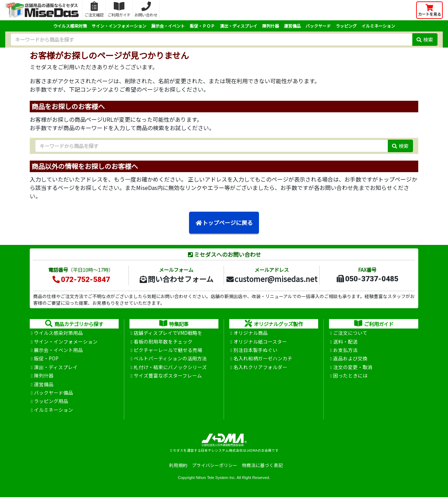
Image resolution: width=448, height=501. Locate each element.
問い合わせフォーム (176, 279)
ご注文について (350, 333)
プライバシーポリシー (215, 469)
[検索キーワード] (211, 40)
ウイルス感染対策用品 (58, 333)
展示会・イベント (168, 26)
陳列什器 (271, 26)
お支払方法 (345, 351)
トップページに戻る (224, 223)
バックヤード (318, 26)
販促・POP (46, 360)
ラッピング (346, 26)
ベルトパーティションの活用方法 (170, 360)
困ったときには (350, 377)
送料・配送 (345, 342)
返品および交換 (350, 360)
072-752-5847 (81, 280)
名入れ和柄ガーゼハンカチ (263, 360)
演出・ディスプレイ (239, 26)
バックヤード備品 (54, 395)
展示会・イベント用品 (58, 351)
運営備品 (292, 26)
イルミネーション (378, 26)
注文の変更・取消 (353, 369)
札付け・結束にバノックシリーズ (170, 369)
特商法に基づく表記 (262, 469)
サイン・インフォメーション (119, 26)
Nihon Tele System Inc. (216, 481)
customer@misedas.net (271, 279)
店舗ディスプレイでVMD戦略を (168, 333)
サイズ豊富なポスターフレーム (168, 377)
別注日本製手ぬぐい (255, 351)
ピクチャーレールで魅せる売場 (168, 351)
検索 (425, 39)
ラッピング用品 (51, 404)
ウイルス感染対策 (70, 26)
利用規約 (178, 469)
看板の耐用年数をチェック (163, 342)
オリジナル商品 (251, 333)
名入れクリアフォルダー (260, 369)
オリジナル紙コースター (260, 342)
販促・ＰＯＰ (202, 26)
